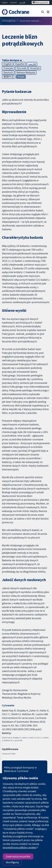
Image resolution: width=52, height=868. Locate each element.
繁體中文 (9, 77)
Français (8, 68)
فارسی (22, 3)
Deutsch (8, 72)
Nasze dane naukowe (29, 21)
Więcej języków (40, 3)
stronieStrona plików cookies (19, 847)
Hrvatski (35, 68)
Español (13, 3)
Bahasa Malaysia (26, 72)
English (5, 3)
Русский (21, 68)
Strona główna (9, 21)
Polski (21, 77)
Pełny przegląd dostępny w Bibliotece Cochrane (20, 769)
